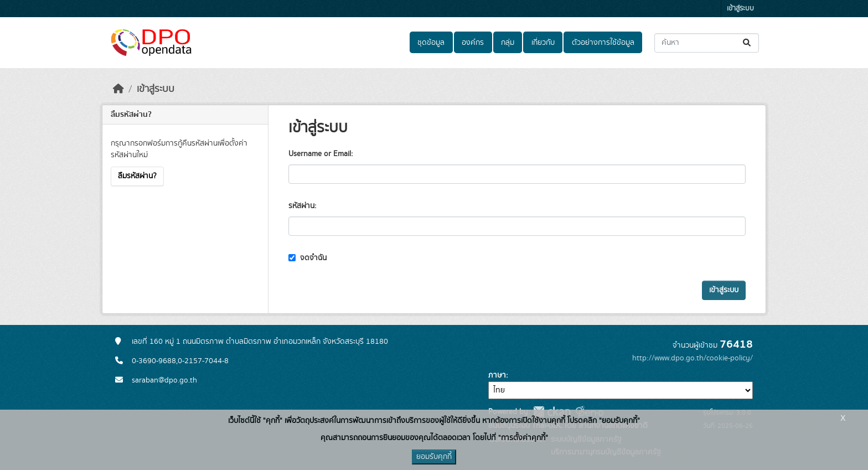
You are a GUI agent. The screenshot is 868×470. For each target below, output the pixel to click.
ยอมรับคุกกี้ (434, 457)
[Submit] (748, 43)
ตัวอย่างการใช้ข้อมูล (603, 43)
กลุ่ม (508, 43)
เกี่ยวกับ (543, 43)
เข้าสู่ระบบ (740, 9)
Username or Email (320, 154)
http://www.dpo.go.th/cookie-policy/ (693, 358)
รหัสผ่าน (301, 206)
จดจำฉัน (308, 258)
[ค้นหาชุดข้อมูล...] (707, 43)
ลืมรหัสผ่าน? (137, 176)
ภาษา (497, 375)
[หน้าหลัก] (118, 89)
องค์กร (473, 43)
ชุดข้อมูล (431, 43)
